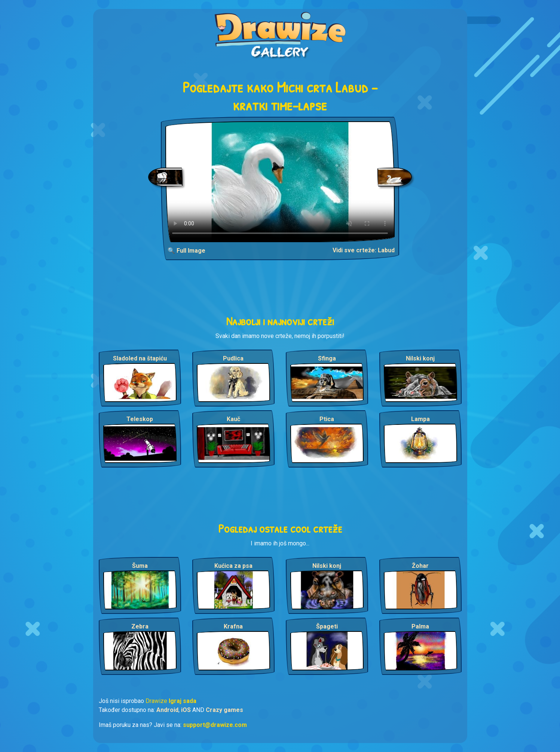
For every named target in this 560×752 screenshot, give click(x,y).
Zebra (140, 626)
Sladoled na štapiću (140, 358)
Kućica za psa (233, 566)
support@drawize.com (215, 725)
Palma (420, 626)
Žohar (420, 566)
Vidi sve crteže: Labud (364, 250)
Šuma (140, 566)
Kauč (233, 419)
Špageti (327, 626)
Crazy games (224, 710)
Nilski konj (420, 358)
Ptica (327, 419)
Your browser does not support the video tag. (280, 182)
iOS (186, 710)
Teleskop (140, 419)
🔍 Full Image (186, 251)
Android (167, 710)
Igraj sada (183, 701)
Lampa (420, 419)
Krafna (233, 626)
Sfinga (327, 358)
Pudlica (233, 358)
